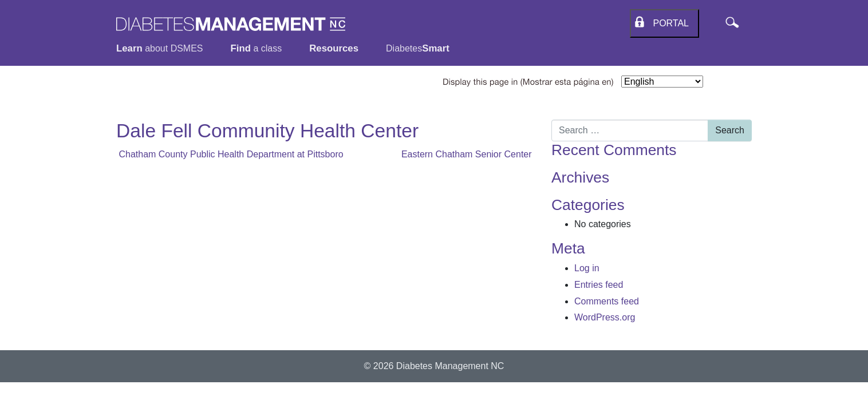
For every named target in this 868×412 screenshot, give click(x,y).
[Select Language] (662, 82)
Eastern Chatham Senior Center (468, 154)
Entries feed (599, 285)
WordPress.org (605, 317)
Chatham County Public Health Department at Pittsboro (230, 154)
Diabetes (418, 48)
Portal (668, 23)
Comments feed (607, 301)
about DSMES (160, 48)
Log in (587, 268)
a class (257, 48)
